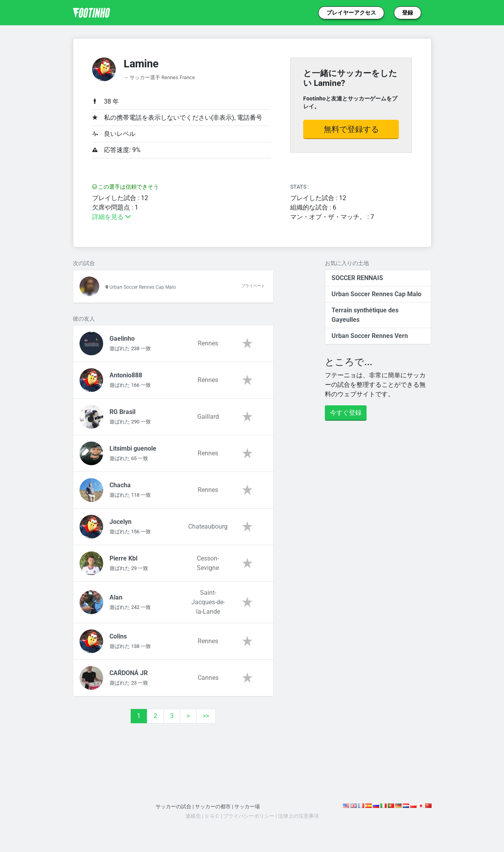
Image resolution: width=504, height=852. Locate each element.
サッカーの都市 (213, 807)
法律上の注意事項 (298, 816)
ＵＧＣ (212, 816)
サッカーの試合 (173, 807)
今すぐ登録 (346, 413)
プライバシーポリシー (249, 816)
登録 (408, 13)
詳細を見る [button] (111, 217)
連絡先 (193, 816)
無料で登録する (351, 129)
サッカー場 (247, 807)
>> (206, 716)
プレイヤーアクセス (351, 13)
